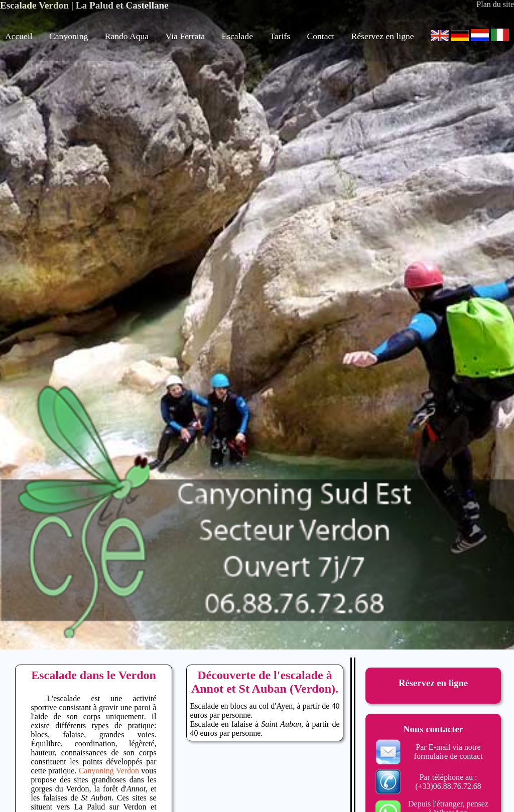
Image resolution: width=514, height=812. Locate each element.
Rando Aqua (127, 36)
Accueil (19, 36)
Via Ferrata (185, 36)
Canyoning (69, 36)
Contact (320, 36)
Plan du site (495, 4)
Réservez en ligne (383, 36)
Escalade (237, 36)
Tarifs (280, 36)
